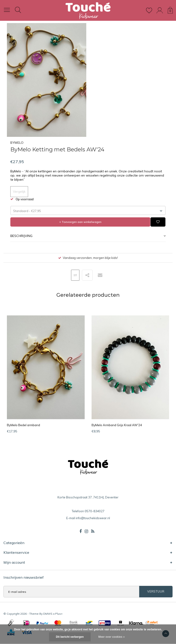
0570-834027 (95, 511)
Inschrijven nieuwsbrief (24, 577)
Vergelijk (19, 192)
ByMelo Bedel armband (23, 425)
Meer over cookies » (111, 637)
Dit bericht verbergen (70, 637)
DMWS (48, 614)
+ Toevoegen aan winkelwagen (80, 222)
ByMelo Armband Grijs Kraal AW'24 (117, 425)
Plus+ (59, 614)
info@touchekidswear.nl (93, 518)
